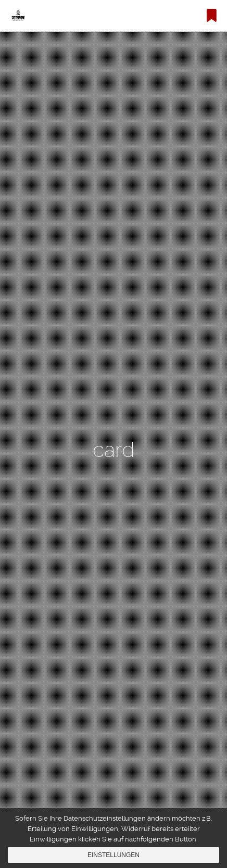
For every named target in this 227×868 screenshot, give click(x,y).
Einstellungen (114, 855)
